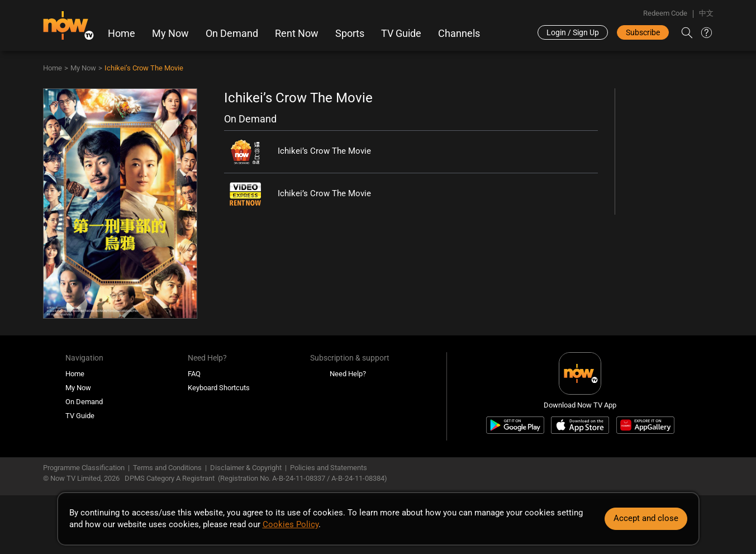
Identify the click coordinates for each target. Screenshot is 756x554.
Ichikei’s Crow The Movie (144, 68)
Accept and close (646, 518)
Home (122, 34)
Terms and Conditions (167, 468)
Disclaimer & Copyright (246, 468)
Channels (459, 34)
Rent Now (297, 34)
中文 (706, 13)
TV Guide (401, 34)
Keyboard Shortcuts (219, 388)
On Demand (232, 34)
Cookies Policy (291, 524)
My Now (170, 34)
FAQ (194, 374)
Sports (350, 34)
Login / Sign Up (573, 32)
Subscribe (643, 32)
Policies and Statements (329, 468)
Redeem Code (665, 13)
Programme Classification (84, 468)
